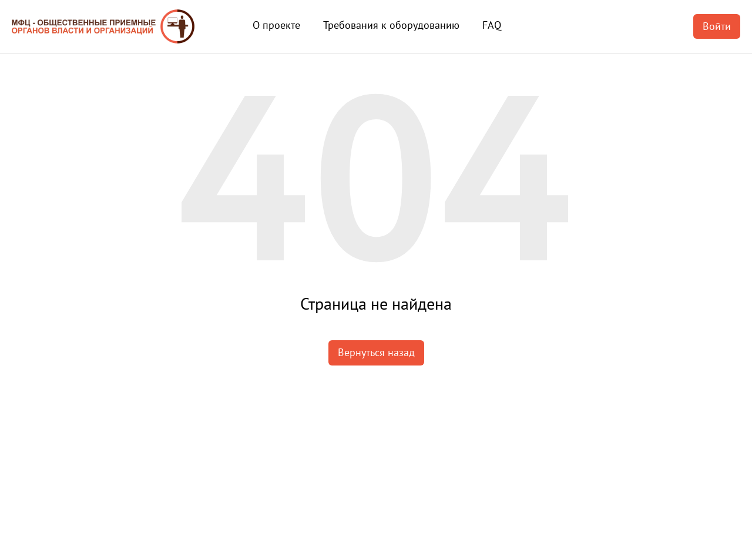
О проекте (276, 25)
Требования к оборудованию (391, 25)
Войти (717, 26)
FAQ (492, 25)
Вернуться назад (376, 352)
